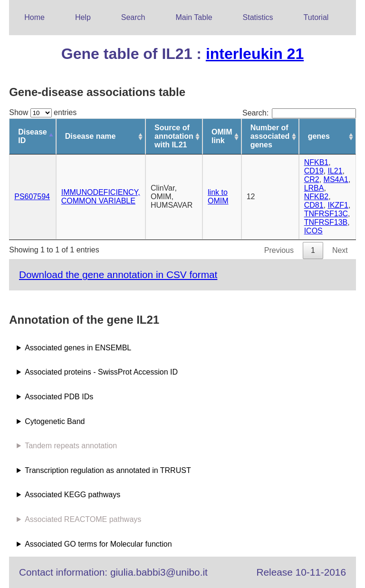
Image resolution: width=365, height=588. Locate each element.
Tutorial (316, 17)
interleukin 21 (255, 54)
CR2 (312, 179)
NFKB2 (317, 197)
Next (340, 250)
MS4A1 (336, 179)
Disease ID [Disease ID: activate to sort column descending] (33, 136)
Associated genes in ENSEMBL (78, 348)
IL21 (335, 171)
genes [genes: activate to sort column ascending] (319, 136)
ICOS (313, 231)
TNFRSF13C (326, 214)
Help (83, 17)
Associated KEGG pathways (72, 495)
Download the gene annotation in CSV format (118, 275)
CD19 (314, 171)
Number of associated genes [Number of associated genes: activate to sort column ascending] (270, 136)
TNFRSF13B (326, 222)
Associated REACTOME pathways (83, 519)
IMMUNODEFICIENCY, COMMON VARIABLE (101, 197)
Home (34, 17)
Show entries (43, 112)
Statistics (258, 17)
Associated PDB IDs (59, 397)
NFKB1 (317, 162)
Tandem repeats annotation (71, 446)
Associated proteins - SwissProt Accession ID (101, 372)
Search (133, 17)
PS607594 (32, 197)
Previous (279, 250)
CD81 (314, 205)
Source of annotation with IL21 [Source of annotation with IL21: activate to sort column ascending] (174, 136)
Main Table (194, 17)
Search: (299, 113)
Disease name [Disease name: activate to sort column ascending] (91, 136)
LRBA (314, 188)
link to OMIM (218, 197)
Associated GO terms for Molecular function (98, 544)
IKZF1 (338, 205)
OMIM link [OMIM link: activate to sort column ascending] (222, 136)
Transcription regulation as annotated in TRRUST (108, 470)
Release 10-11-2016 (301, 572)
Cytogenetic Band (55, 421)
